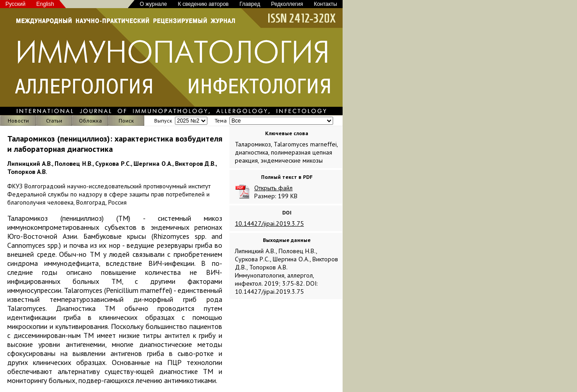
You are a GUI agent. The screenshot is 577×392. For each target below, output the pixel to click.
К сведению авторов (203, 4)
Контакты (325, 4)
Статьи (54, 121)
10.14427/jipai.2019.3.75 (269, 223)
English (45, 4)
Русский (16, 4)
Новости (18, 121)
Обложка (90, 121)
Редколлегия (287, 4)
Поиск (126, 121)
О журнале (153, 4)
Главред (250, 4)
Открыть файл (273, 188)
